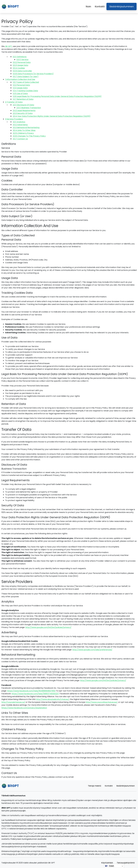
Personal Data (22, 62)
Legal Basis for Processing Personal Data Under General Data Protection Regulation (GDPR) (57, 96)
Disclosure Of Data (23, 105)
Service (22, 60)
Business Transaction (29, 108)
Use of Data (20, 94)
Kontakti (100, 6)
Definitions (20, 57)
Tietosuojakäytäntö (126, 863)
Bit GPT (9, 46)
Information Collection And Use (20, 79)
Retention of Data (23, 99)
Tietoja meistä (94, 786)
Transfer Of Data (14, 102)
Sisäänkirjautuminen (122, 6)
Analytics (19, 122)
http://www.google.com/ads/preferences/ (92, 650)
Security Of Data (23, 113)
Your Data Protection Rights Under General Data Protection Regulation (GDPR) (52, 116)
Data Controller (22, 71)
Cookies (19, 68)
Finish (109, 866)
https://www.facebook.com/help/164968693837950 (31, 691)
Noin (88, 6)
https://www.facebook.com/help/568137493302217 (35, 694)
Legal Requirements (24, 111)
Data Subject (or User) (26, 77)
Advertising (20, 125)
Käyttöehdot (107, 863)
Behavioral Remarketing (26, 127)
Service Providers (14, 119)
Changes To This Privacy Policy (29, 136)
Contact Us (20, 139)
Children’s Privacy (23, 133)
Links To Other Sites (24, 130)
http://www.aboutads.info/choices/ (53, 699)
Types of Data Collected (26, 82)
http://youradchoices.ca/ (13, 702)
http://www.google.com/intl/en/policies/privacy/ (48, 627)
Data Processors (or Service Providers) (33, 74)
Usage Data (20, 65)
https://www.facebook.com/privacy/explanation (24, 708)
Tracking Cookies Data (25, 91)
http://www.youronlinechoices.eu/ (102, 702)
